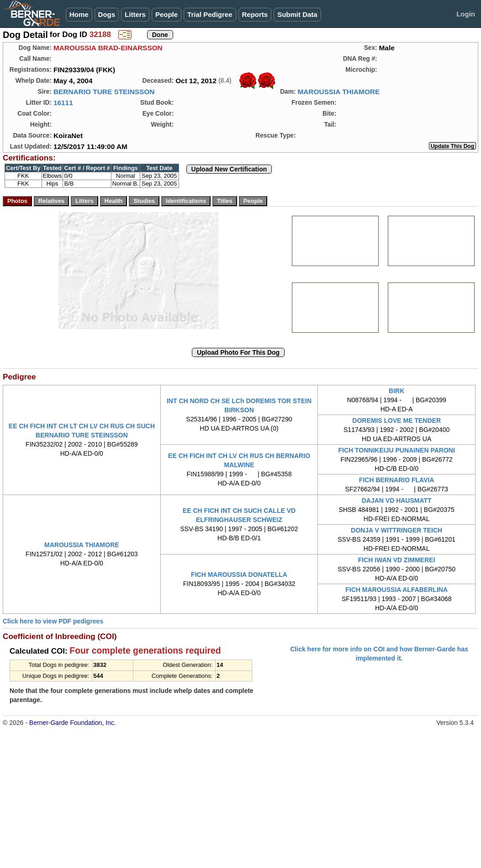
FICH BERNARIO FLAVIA (397, 480)
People (166, 14)
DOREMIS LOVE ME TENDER (396, 421)
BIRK (396, 391)
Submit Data (297, 14)
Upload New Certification (229, 169)
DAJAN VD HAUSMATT (397, 501)
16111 (63, 103)
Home (79, 14)
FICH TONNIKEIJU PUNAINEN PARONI (396, 450)
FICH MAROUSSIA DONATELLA (239, 575)
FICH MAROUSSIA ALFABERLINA (396, 590)
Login (466, 14)
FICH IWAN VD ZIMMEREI (397, 560)
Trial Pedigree (210, 14)
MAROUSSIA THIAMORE (338, 92)
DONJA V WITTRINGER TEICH (396, 530)
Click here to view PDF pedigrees (53, 621)
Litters (135, 14)
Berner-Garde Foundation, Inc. (73, 723)
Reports (255, 14)
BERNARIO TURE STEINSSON (104, 92)
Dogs (107, 14)
